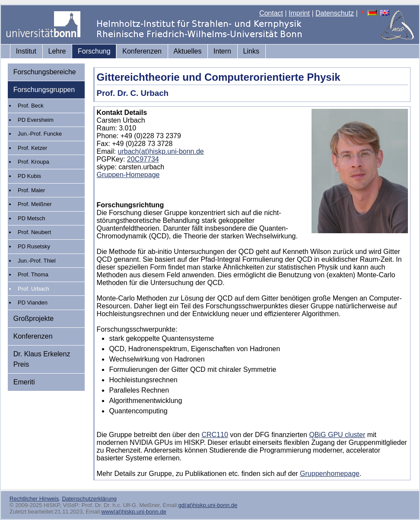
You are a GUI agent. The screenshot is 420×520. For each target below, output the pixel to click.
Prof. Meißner (35, 204)
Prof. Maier (31, 190)
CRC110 (215, 435)
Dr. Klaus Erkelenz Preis (42, 359)
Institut (26, 51)
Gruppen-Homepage (128, 175)
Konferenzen (142, 51)
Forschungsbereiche (45, 72)
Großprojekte (33, 319)
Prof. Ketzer (32, 148)
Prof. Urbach (33, 289)
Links (251, 51)
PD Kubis (29, 176)
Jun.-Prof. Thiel (37, 261)
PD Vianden (33, 303)
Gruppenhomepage (330, 474)
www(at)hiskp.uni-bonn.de (134, 512)
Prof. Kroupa (33, 162)
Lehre (57, 51)
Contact (271, 13)
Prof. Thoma (33, 274)
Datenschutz (335, 13)
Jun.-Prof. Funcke (40, 134)
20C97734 (143, 159)
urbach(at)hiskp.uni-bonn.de (161, 151)
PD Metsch (31, 218)
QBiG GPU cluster (337, 435)
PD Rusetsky (34, 246)
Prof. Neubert (34, 232)
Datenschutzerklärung (89, 499)
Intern (222, 51)
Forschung (94, 51)
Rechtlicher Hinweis (34, 499)
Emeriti (24, 382)
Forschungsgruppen (44, 90)
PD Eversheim (36, 120)
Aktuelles (188, 51)
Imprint (299, 13)
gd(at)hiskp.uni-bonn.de (208, 505)
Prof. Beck (31, 106)
